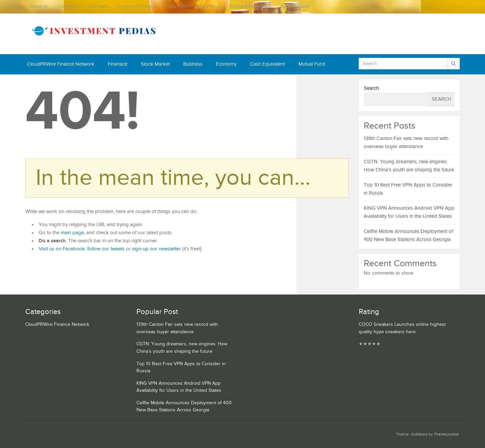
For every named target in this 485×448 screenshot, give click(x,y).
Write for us (209, 7)
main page (72, 233)
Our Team (98, 7)
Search (371, 88)
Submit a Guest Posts (250, 7)
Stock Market (155, 64)
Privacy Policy (175, 7)
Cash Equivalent (267, 64)
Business (193, 64)
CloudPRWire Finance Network (61, 64)
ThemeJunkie (446, 434)
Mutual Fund (312, 64)
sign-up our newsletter (156, 249)
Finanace (118, 64)
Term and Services (135, 7)
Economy (226, 64)
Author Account (295, 7)
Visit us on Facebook (62, 249)
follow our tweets (106, 249)
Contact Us (68, 7)
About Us (39, 7)
